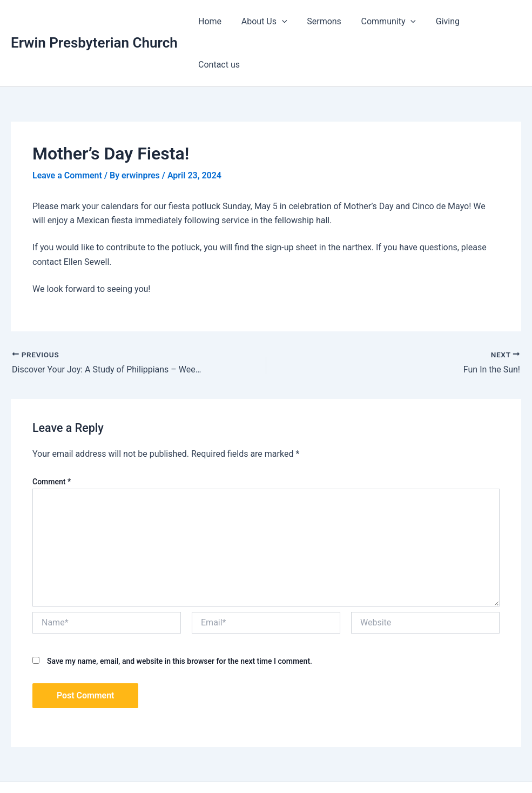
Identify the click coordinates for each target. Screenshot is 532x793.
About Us (266, 22)
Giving (442, 21)
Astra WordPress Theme (378, 766)
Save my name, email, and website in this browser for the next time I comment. (180, 618)
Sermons (324, 21)
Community (385, 22)
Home (214, 21)
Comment (52, 438)
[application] (284, 22)
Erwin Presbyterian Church (94, 21)
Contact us (492, 21)
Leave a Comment (67, 132)
